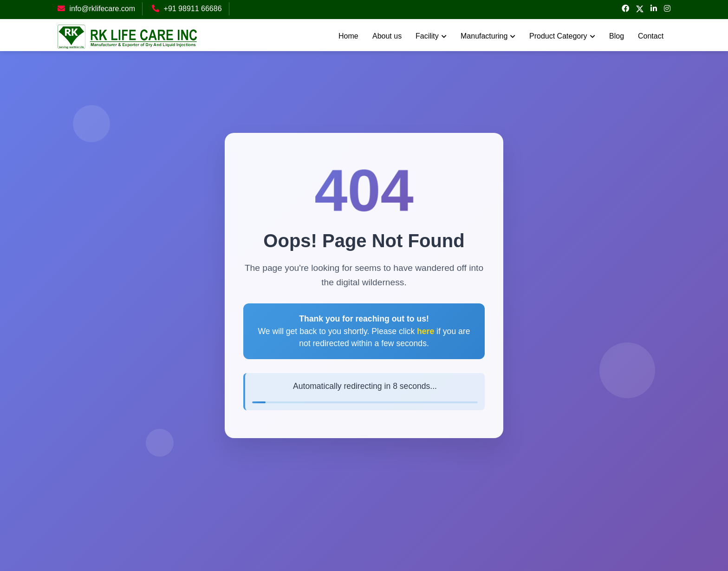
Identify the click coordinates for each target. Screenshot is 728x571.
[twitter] (640, 10)
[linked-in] (654, 9)
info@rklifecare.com (102, 9)
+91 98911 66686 (193, 9)
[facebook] (625, 9)
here (426, 331)
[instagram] (667, 9)
